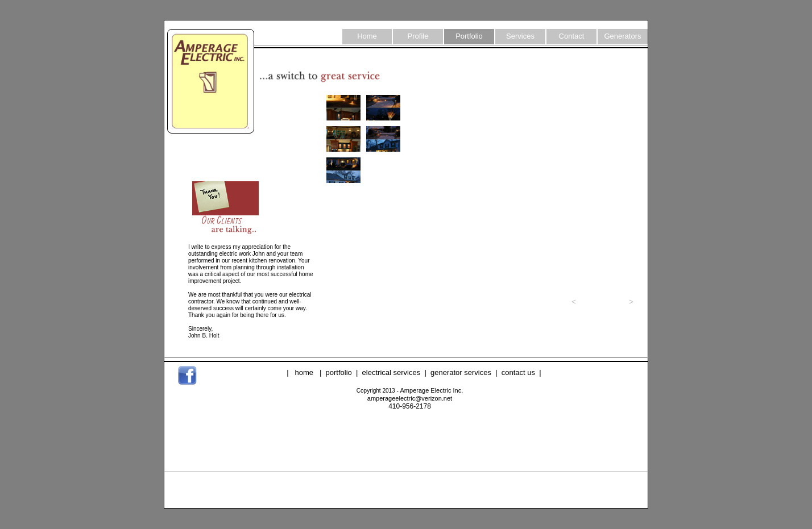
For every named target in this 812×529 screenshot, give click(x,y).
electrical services (391, 372)
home (304, 372)
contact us (518, 372)
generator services (461, 372)
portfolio (339, 372)
